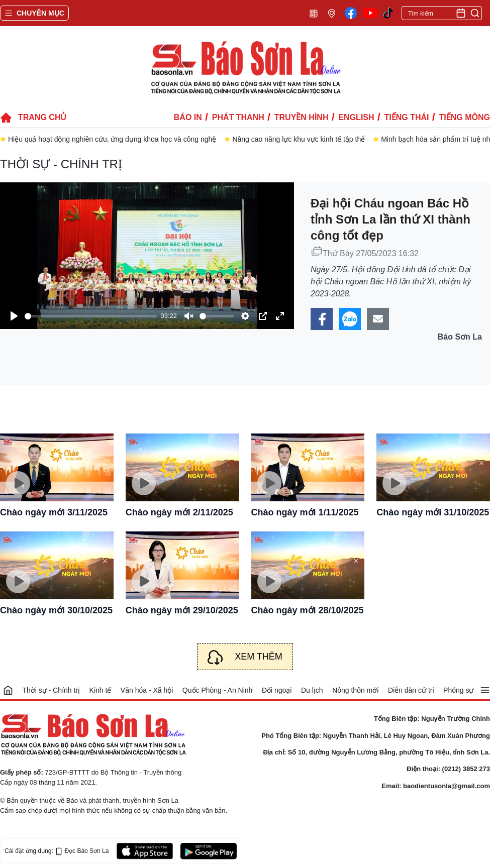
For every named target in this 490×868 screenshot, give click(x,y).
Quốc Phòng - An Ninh (218, 690)
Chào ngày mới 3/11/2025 (54, 512)
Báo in (188, 117)
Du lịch (312, 690)
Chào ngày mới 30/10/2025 (56, 610)
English (356, 117)
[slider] (91, 316)
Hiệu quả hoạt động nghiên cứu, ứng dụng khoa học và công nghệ (112, 139)
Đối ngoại (277, 690)
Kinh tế (101, 690)
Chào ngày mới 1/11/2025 (305, 512)
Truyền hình (302, 117)
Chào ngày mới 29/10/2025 (182, 610)
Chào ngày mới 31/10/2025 (433, 512)
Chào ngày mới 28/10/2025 (308, 610)
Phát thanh (238, 117)
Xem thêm (259, 657)
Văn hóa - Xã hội (147, 690)
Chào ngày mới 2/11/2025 (179, 512)
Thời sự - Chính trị (61, 164)
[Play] (14, 316)
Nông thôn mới (355, 690)
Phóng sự (458, 690)
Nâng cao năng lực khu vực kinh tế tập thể (299, 139)
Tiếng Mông (465, 117)
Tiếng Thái (407, 117)
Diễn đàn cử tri (411, 690)
